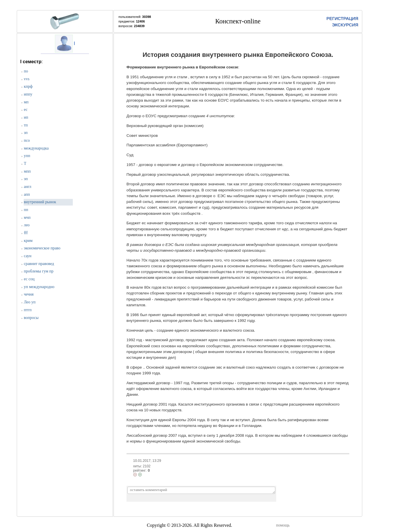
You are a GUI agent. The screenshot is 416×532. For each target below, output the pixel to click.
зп (26, 133)
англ (27, 187)
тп (26, 125)
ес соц (29, 279)
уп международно (39, 287)
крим (28, 241)
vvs (26, 79)
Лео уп (30, 302)
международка (36, 148)
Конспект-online (238, 21)
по (26, 71)
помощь (283, 525)
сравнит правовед (39, 264)
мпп (27, 171)
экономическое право (42, 248)
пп (26, 210)
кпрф (28, 86)
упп (27, 156)
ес (26, 110)
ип (26, 117)
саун (27, 256)
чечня (29, 294)
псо (27, 140)
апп (27, 194)
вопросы (31, 318)
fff (26, 233)
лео (27, 225)
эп (26, 179)
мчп (27, 218)
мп (26, 102)
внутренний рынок (40, 202)
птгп (28, 310)
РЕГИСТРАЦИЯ (342, 18)
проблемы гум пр (39, 271)
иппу (28, 94)
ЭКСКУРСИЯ (345, 25)
